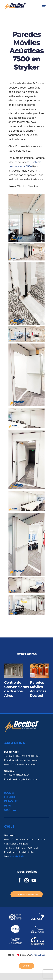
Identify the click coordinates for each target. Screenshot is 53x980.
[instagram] (27, 880)
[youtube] (34, 880)
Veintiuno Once (38, 955)
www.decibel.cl (18, 856)
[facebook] (20, 880)
